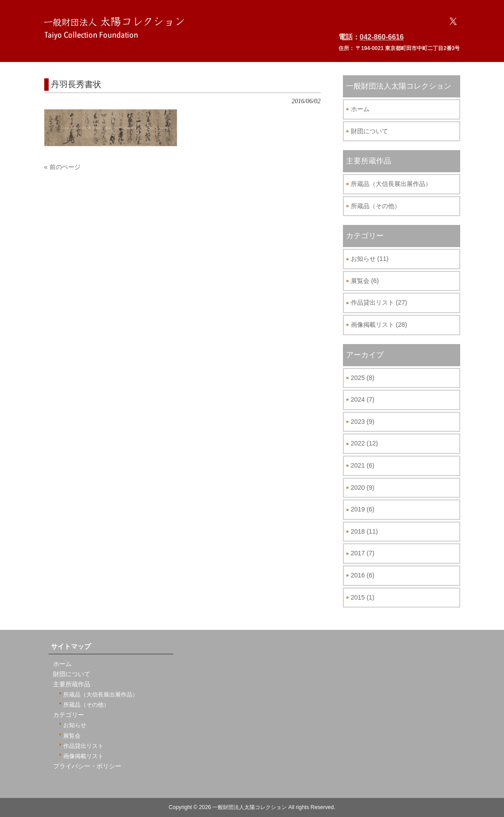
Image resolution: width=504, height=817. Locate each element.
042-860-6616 (382, 37)
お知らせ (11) (370, 259)
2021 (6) (363, 465)
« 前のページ (62, 167)
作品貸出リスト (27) (379, 302)
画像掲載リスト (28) (379, 325)
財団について (369, 131)
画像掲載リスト (83, 756)
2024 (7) (363, 399)
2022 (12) (365, 443)
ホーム (360, 109)
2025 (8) (363, 378)
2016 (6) (363, 575)
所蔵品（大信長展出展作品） (391, 184)
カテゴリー (69, 715)
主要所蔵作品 (72, 684)
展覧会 (72, 736)
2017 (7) (363, 553)
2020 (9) (363, 488)
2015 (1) (363, 597)
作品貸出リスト (83, 746)
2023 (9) (363, 422)
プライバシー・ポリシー (87, 766)
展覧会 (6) (365, 281)
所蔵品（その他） (376, 206)
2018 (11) (365, 531)
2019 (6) (363, 509)
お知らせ (75, 725)
